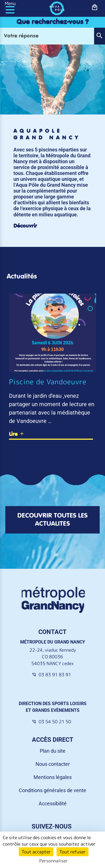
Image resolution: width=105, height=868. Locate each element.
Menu (10, 3)
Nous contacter (53, 764)
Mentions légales (53, 777)
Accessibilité (53, 803)
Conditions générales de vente (53, 790)
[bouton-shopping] (95, 7)
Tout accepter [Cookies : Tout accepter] (36, 852)
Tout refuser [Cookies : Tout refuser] (73, 852)
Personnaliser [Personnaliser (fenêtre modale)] (53, 861)
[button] (99, 36)
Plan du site (53, 751)
